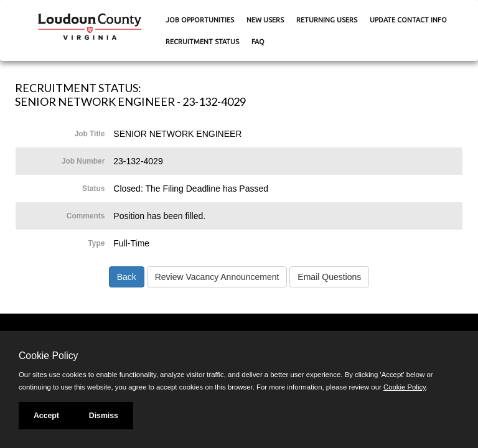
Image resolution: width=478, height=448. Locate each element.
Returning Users (327, 20)
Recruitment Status (202, 42)
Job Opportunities (200, 20)
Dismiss (104, 416)
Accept (46, 416)
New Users (265, 20)
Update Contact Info (408, 20)
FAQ (258, 42)
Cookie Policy (48, 356)
